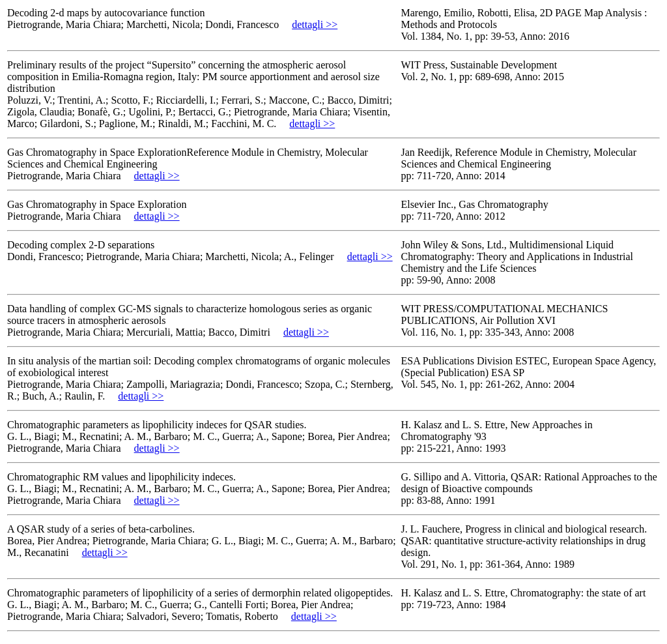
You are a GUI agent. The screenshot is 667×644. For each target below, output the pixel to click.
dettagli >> (315, 24)
